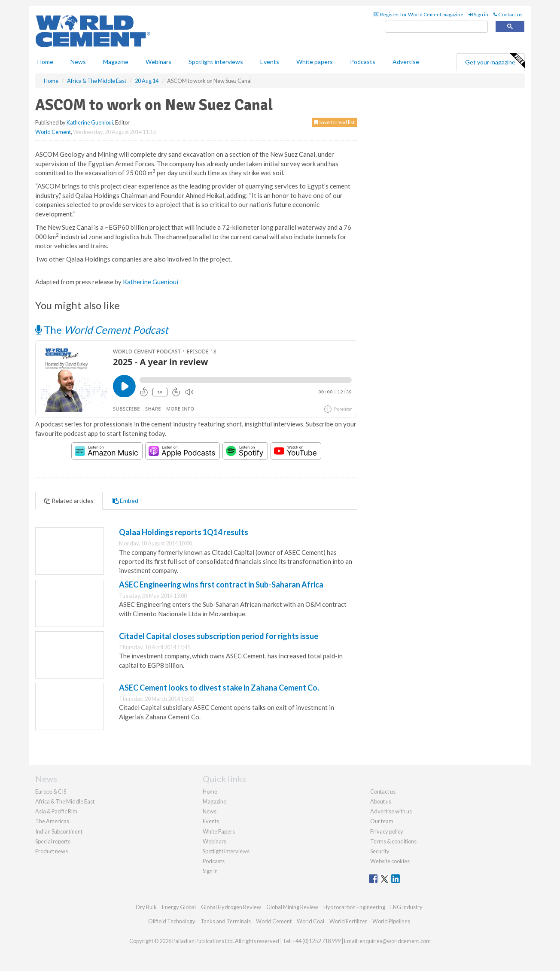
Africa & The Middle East (65, 801)
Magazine (116, 62)
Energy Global (179, 907)
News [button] (78, 62)
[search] (436, 27)
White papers (315, 62)
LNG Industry (406, 907)
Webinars (158, 62)
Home (45, 62)
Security (380, 851)
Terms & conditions (393, 841)
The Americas (52, 821)
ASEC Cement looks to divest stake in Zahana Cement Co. (219, 688)
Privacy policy (387, 831)
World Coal (310, 921)
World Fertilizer (348, 921)
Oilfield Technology (172, 921)
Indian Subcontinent (59, 831)
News (210, 811)
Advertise (406, 62)
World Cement (53, 132)
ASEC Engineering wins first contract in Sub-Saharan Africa (221, 584)
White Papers (219, 831)
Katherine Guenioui (90, 122)
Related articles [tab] (69, 501)
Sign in (478, 14)
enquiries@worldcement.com (395, 941)
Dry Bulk (146, 907)
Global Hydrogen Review (231, 907)
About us (381, 801)
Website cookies (390, 861)
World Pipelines (391, 921)
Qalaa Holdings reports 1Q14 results (184, 532)
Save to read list (335, 122)
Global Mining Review (292, 907)
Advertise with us (391, 811)
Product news (52, 851)
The (102, 330)
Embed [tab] (125, 501)
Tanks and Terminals (226, 921)
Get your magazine (495, 61)
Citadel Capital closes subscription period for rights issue (219, 636)
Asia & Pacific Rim (56, 811)
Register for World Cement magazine (418, 14)
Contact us (508, 14)
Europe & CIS (51, 791)
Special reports (53, 841)
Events (270, 62)
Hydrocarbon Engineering (354, 907)
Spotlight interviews (216, 62)
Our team (382, 821)
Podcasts (363, 62)
